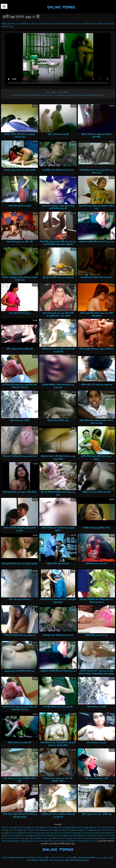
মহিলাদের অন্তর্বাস (64, 24)
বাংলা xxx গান (100, 836)
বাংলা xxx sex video (101, 833)
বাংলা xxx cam (39, 833)
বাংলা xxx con (51, 833)
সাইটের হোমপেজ (8, 24)
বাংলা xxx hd (63, 833)
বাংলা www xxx (41, 830)
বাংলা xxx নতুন (22, 838)
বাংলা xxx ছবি (10, 838)
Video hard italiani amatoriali (77, 860)
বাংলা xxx (105, 830)
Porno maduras (9, 857)
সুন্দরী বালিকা (89, 24)
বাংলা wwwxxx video (92, 830)
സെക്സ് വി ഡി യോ (26, 857)
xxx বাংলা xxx (99, 827)
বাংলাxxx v (102, 838)
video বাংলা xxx (19, 827)
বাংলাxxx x (35, 841)
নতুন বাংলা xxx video (14, 830)
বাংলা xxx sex (87, 833)
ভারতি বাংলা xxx (61, 841)
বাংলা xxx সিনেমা (80, 838)
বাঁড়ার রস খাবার (37, 24)
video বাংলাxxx (33, 827)
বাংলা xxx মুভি (67, 838)
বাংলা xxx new (75, 833)
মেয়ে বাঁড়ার (77, 24)
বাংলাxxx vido (25, 841)
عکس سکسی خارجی (105, 857)
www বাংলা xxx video (62, 827)
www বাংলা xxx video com (82, 827)
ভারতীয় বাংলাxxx (76, 841)
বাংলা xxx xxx (88, 836)
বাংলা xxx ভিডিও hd (52, 838)
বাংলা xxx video (14, 836)
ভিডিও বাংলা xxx (90, 841)
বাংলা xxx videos (62, 836)
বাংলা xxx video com (29, 836)
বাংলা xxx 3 (28, 833)
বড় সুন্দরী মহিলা (23, 24)
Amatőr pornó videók (86, 857)
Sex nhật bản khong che (38, 860)
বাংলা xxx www (75, 836)
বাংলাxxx (40, 857)
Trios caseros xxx (56, 860)
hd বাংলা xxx (8, 26)
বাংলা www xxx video (74, 830)
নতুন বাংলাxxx (29, 830)
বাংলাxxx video (12, 841)
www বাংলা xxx (46, 827)
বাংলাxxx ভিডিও (47, 841)
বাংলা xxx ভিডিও (36, 838)
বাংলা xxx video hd (46, 836)
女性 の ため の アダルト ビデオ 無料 (60, 857)
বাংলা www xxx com (57, 830)
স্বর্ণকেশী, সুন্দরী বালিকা (105, 24)
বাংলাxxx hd (92, 838)
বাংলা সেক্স (50, 24)
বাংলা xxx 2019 (16, 833)
